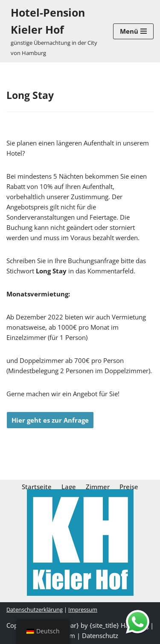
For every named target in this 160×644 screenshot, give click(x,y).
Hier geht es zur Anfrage (50, 420)
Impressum (83, 610)
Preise (129, 487)
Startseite (37, 487)
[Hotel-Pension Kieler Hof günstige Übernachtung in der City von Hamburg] (53, 31)
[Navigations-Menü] (133, 31)
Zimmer (98, 487)
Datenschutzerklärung (35, 610)
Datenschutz (100, 635)
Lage (69, 487)
